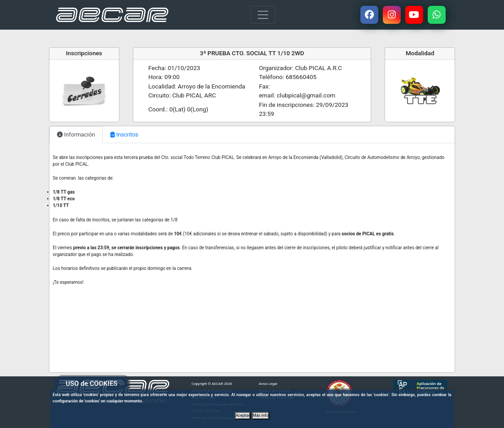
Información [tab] (76, 135)
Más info (261, 415)
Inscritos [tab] (124, 135)
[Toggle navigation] (263, 15)
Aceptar (243, 415)
